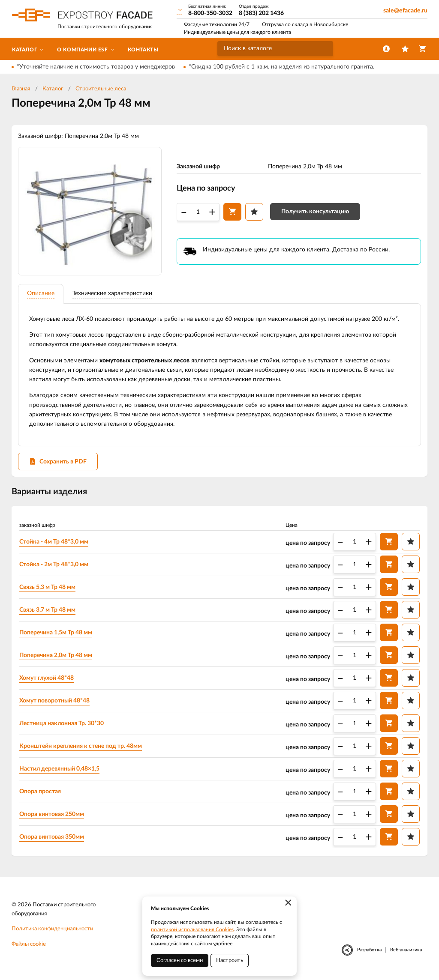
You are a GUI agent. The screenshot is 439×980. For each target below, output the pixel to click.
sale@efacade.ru (405, 11)
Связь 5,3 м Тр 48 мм (48, 588)
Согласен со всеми (180, 961)
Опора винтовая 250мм (52, 815)
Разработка (369, 951)
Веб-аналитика (406, 951)
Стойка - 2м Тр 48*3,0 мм (54, 565)
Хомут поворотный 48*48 (55, 702)
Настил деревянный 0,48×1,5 (60, 770)
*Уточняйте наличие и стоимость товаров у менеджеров (96, 67)
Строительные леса (101, 89)
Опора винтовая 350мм (52, 838)
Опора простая (41, 792)
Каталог (53, 89)
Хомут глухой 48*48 (47, 679)
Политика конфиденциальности (52, 930)
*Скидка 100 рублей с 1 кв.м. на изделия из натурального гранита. (281, 67)
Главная (21, 89)
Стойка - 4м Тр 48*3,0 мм (54, 543)
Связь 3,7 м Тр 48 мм (48, 611)
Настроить (230, 961)
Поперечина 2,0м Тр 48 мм (56, 656)
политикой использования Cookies (192, 929)
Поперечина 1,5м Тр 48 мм (56, 633)
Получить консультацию (315, 212)
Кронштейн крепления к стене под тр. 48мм (81, 747)
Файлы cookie (29, 945)
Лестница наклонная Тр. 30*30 (62, 724)
